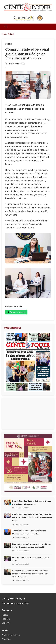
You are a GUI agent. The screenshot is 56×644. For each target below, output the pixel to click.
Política (11, 34)
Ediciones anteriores (11, 635)
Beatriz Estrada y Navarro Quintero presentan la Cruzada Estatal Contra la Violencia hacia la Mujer (32, 517)
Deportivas (7, 623)
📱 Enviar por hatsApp (16, 312)
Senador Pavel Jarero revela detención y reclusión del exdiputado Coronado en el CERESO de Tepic (30, 574)
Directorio (6, 639)
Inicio (4, 34)
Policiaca (6, 619)
